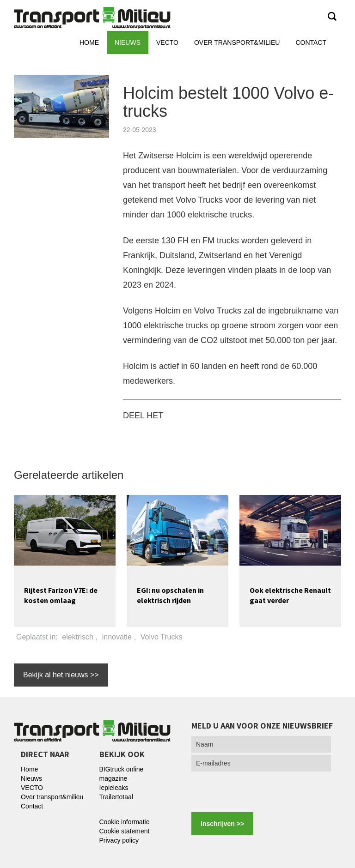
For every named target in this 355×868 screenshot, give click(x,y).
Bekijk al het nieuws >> (61, 675)
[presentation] (262, 792)
